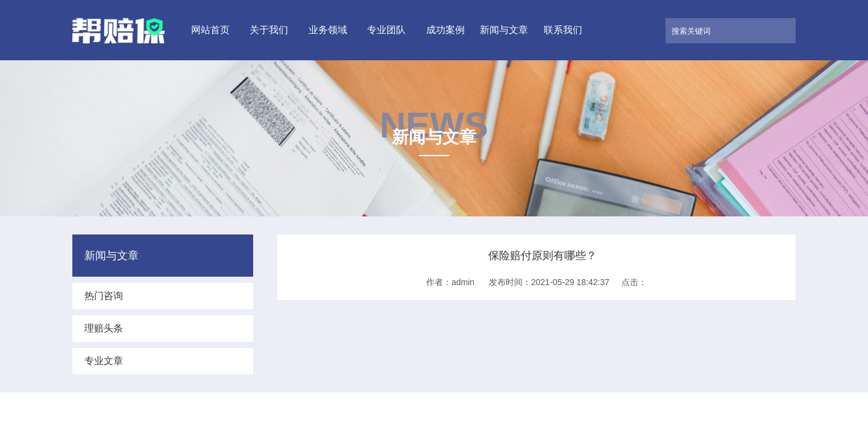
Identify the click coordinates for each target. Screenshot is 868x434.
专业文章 (104, 361)
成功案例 (445, 30)
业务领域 (328, 30)
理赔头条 (104, 328)
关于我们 (269, 30)
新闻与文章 (504, 30)
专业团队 (386, 30)
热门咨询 (104, 296)
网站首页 (210, 30)
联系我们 (563, 30)
